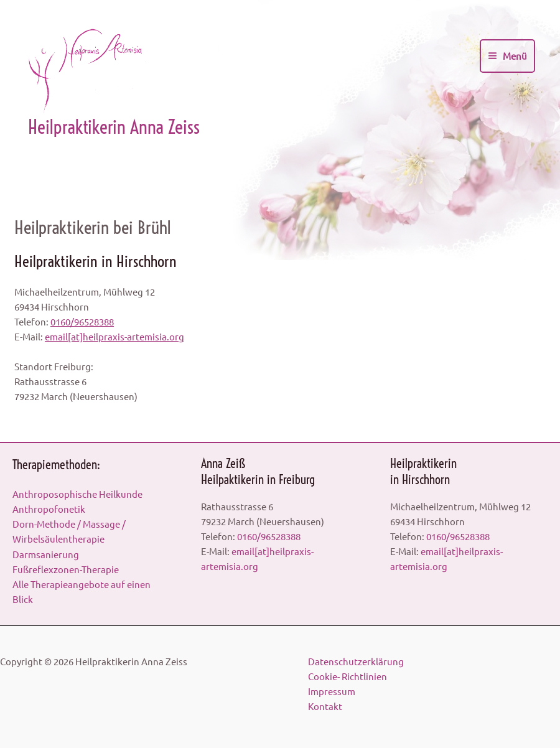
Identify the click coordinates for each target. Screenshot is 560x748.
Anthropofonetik (49, 509)
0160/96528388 (82, 321)
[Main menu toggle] (507, 56)
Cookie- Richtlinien (348, 676)
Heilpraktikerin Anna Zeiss (114, 127)
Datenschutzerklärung (356, 661)
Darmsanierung (46, 554)
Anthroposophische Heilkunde (77, 494)
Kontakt (325, 706)
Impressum (332, 691)
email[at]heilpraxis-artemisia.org (114, 336)
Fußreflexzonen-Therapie (66, 569)
